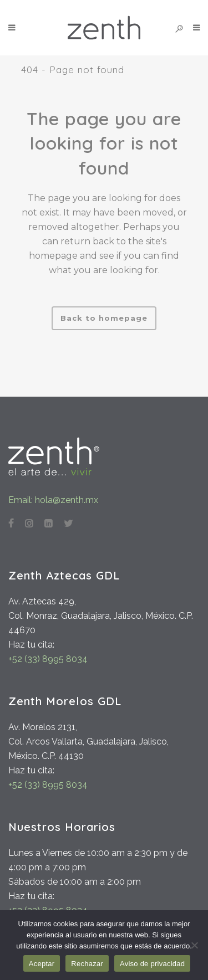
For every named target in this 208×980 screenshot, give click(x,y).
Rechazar (87, 964)
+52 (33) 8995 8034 (48, 659)
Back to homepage (104, 318)
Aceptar (42, 964)
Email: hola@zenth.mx (53, 500)
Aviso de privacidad (152, 964)
